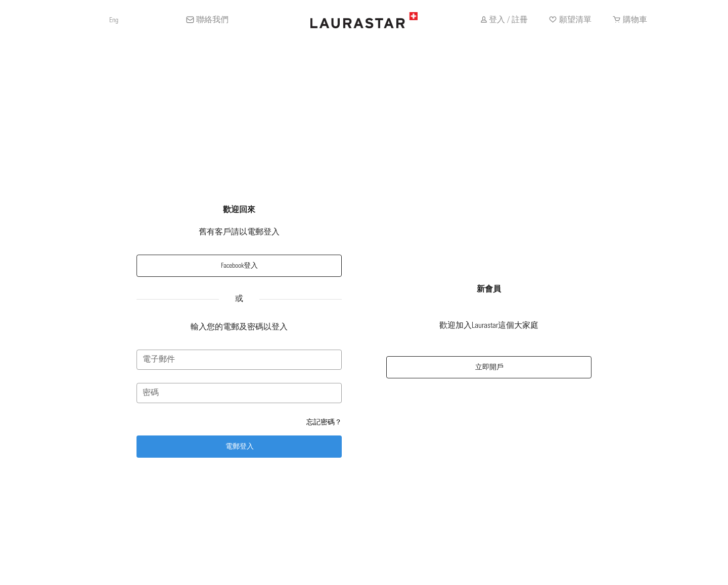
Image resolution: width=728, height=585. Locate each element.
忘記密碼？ (324, 422)
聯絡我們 (212, 20)
